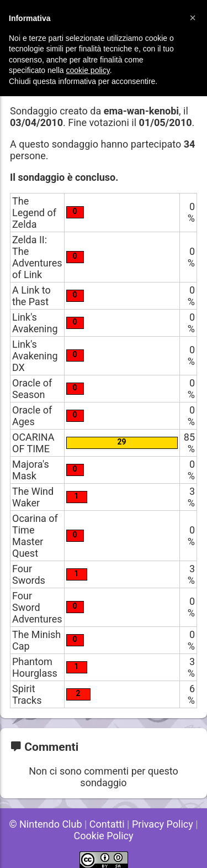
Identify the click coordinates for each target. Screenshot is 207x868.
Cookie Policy (104, 836)
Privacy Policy (163, 824)
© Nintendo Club (45, 824)
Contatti (107, 824)
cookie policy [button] (88, 70)
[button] (193, 18)
